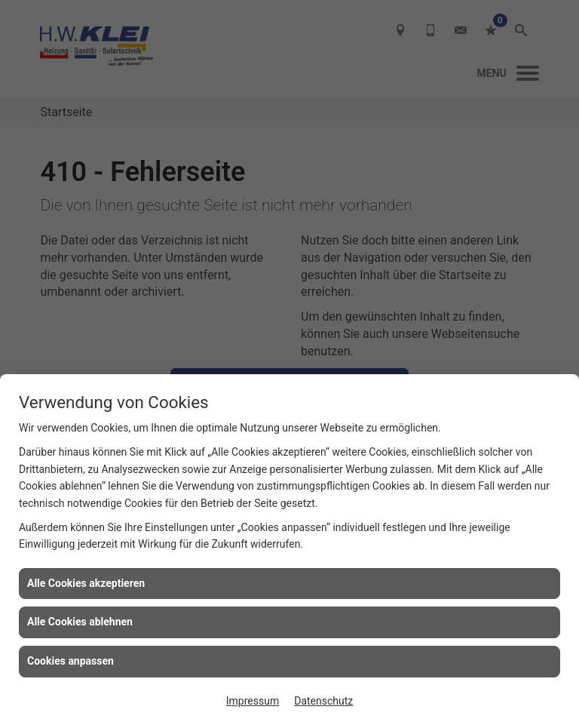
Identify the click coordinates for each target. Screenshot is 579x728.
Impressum (253, 701)
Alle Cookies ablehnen (80, 622)
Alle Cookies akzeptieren (86, 583)
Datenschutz (323, 701)
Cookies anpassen (70, 661)
